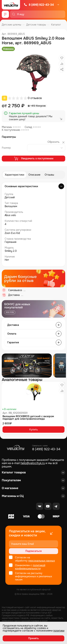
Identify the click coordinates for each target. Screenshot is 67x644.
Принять (33, 638)
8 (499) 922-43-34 (39, 5)
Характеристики (14, 175)
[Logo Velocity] (11, 5)
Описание (34, 175)
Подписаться (33, 551)
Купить (33, 430)
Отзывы (49, 175)
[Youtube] (48, 506)
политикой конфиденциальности (30, 567)
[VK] (40, 506)
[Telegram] (56, 506)
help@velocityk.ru (33, 463)
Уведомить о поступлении (33, 158)
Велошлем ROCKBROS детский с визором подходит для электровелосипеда (28, 418)
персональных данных (42, 561)
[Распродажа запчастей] (27, 366)
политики (59, 631)
